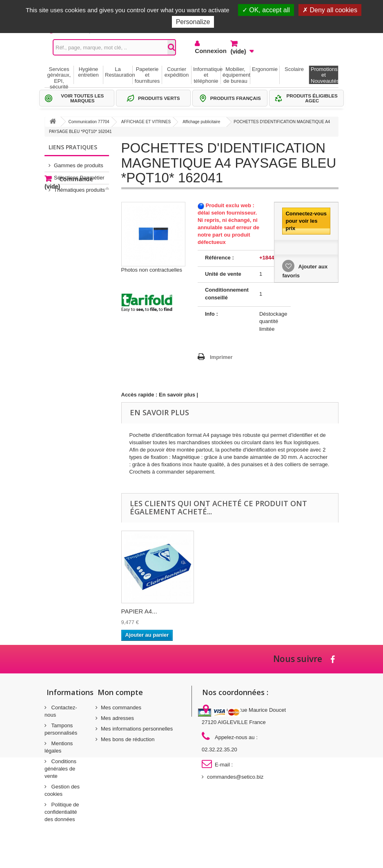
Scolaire (294, 69)
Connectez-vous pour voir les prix (306, 221)
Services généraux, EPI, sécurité (59, 75)
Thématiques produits (79, 187)
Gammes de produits (79, 162)
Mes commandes (121, 707)
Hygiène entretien (88, 72)
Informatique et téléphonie (207, 75)
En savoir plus (177, 395)
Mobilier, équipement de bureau (236, 75)
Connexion (206, 51)
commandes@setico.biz (235, 777)
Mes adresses (117, 718)
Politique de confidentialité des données (62, 812)
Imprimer (221, 357)
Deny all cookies (330, 10)
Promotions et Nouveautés (324, 75)
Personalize (193, 22)
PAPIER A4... (139, 611)
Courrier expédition (177, 72)
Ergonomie (265, 69)
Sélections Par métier (79, 174)
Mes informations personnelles (137, 729)
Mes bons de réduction (128, 739)
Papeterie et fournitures (147, 75)
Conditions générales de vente (60, 769)
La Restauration (119, 72)
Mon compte (120, 692)
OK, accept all (266, 10)
